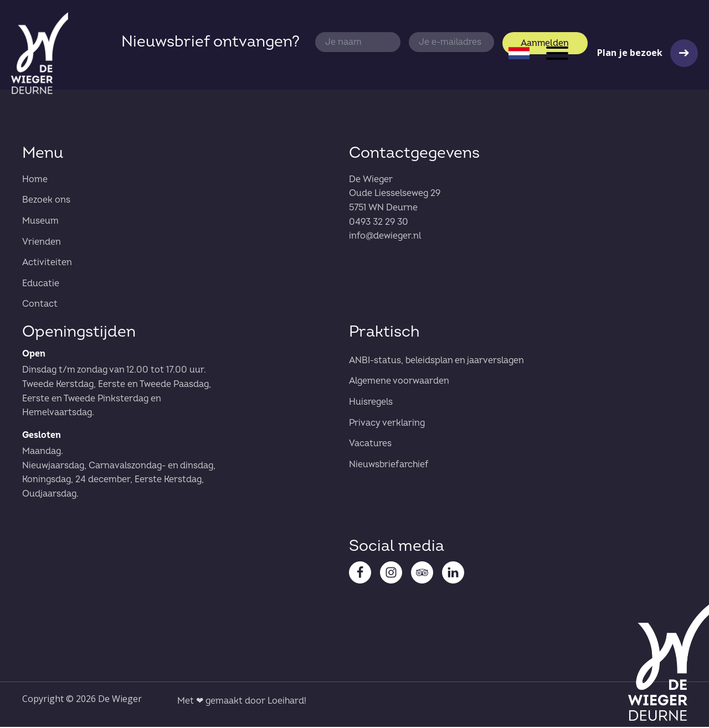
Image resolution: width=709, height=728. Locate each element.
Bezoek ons (46, 201)
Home (35, 180)
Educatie (41, 285)
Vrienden (42, 243)
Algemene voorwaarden (399, 382)
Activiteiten (47, 264)
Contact (40, 305)
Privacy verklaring (387, 424)
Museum (40, 222)
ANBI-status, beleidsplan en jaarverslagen (436, 362)
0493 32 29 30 (379, 223)
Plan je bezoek (630, 53)
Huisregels (371, 403)
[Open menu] (557, 53)
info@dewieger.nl (385, 237)
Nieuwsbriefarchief (389, 466)
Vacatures (370, 445)
